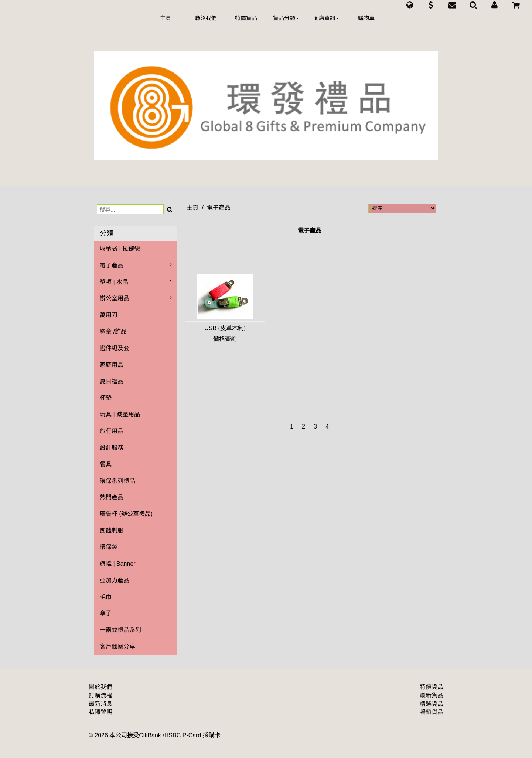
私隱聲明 (100, 712)
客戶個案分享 (117, 647)
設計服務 (112, 448)
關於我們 (100, 687)
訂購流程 (100, 695)
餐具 (106, 464)
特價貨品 (246, 18)
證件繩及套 (115, 348)
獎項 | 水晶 (114, 282)
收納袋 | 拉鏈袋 (120, 249)
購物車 (366, 18)
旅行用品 (112, 431)
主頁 (166, 18)
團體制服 (112, 530)
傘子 (106, 613)
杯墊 (106, 398)
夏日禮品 (112, 381)
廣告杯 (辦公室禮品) (126, 514)
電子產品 (112, 265)
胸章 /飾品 (113, 331)
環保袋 (109, 547)
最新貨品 (432, 695)
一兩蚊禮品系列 (120, 630)
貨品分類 (286, 18)
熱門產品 (112, 497)
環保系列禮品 (117, 481)
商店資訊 (326, 18)
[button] (410, 5)
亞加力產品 (115, 580)
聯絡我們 (206, 18)
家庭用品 (112, 365)
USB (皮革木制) (225, 328)
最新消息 (100, 704)
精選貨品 (432, 704)
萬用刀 (109, 315)
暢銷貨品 (432, 712)
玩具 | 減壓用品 (120, 414)
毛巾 (106, 597)
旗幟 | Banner (118, 564)
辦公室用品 (115, 298)
